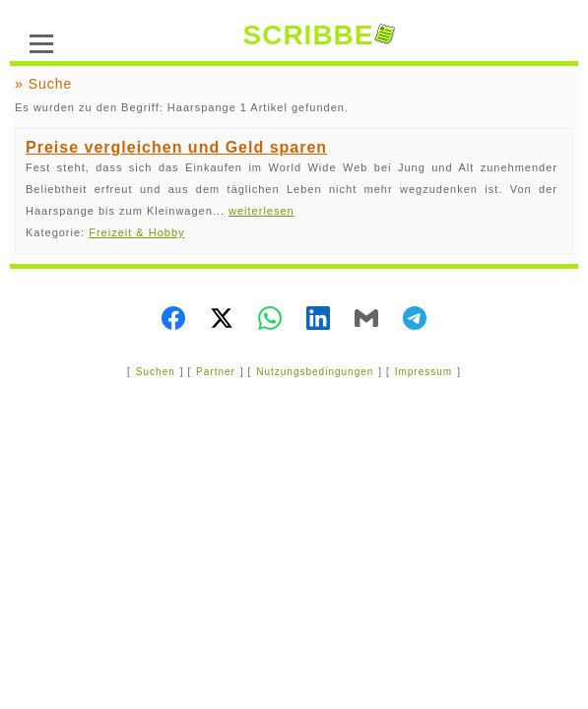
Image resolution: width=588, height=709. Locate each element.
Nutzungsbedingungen (315, 372)
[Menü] (41, 41)
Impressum (424, 372)
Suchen (156, 372)
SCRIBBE (318, 35)
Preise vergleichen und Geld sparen (176, 147)
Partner (216, 372)
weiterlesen (261, 211)
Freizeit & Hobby (136, 232)
